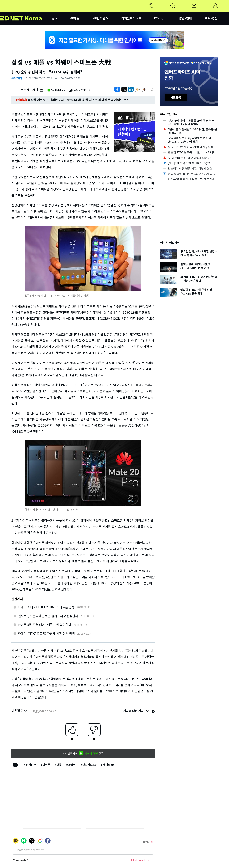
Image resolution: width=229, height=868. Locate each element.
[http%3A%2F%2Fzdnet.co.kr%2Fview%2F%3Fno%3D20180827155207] (131, 89)
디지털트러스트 (131, 18)
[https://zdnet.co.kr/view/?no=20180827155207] (117, 89)
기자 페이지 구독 (56, 90)
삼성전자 (31, 765)
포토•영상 (211, 18)
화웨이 (72, 765)
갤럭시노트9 (89, 765)
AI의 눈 (75, 18)
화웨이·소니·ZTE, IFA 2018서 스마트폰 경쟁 (46, 607)
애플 (59, 765)
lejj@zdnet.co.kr (44, 711)
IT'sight (160, 18)
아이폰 (46, 765)
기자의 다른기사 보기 (80, 90)
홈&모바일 (17, 78)
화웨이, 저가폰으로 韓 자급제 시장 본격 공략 (46, 633)
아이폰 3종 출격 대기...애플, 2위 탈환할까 (45, 625)
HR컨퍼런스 (100, 18)
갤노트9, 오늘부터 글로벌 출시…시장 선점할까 (48, 616)
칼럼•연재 (185, 18)
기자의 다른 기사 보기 (139, 711)
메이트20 (108, 765)
